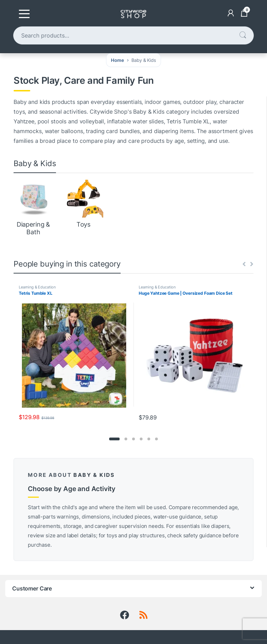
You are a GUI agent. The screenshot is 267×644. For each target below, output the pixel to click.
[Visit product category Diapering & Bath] (33, 207)
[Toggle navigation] (24, 14)
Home (117, 60)
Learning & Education (37, 287)
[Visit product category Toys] (83, 203)
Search (243, 35)
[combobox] (126, 35)
